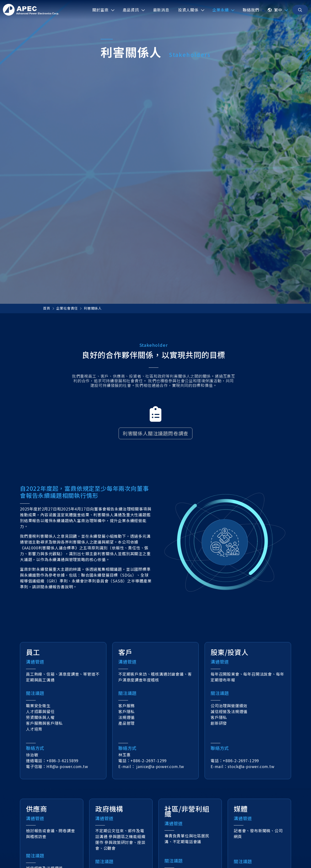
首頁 (47, 308)
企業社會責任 (67, 308)
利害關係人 (93, 308)
